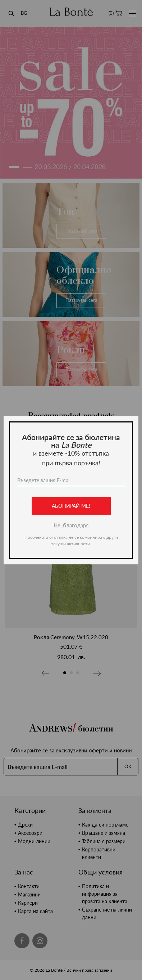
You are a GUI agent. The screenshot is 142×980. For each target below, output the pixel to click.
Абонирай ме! (71, 506)
